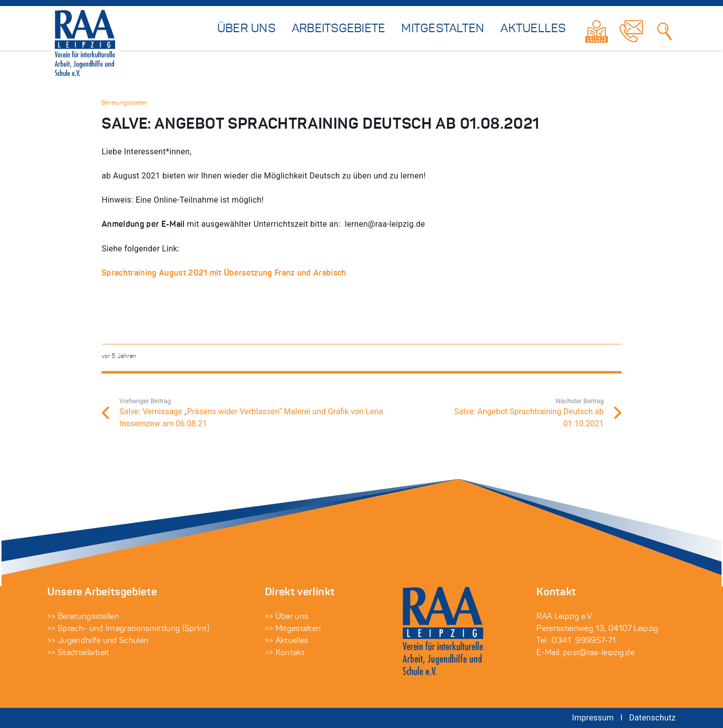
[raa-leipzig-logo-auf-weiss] (85, 44)
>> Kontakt (285, 653)
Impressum (593, 718)
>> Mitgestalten (293, 629)
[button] (22, 706)
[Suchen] (665, 31)
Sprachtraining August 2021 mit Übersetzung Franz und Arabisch (224, 274)
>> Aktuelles (287, 641)
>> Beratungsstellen (83, 617)
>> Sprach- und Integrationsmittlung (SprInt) (128, 629)
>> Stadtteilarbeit (78, 653)
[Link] (597, 31)
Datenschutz (652, 718)
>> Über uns (287, 617)
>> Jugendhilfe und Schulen (98, 641)
